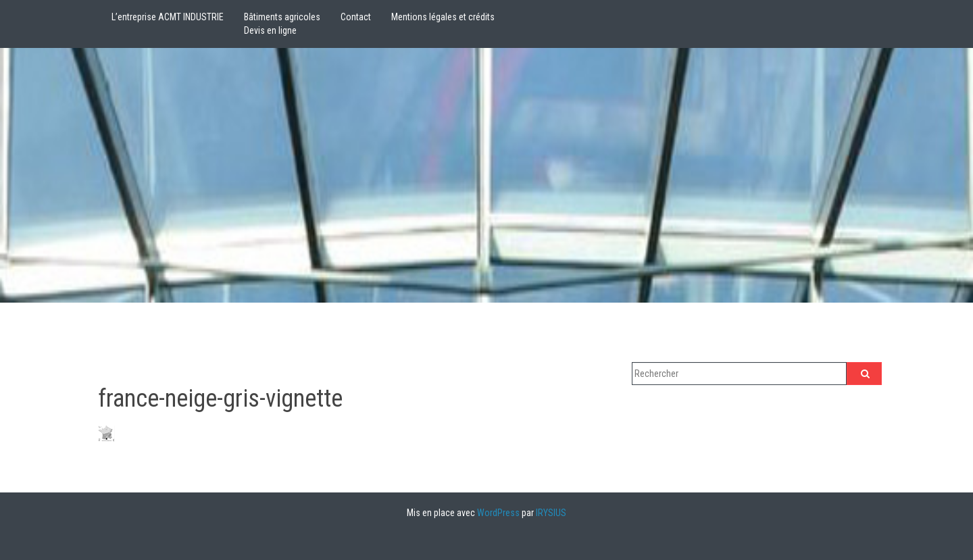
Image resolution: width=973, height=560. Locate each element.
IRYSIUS (551, 513)
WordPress (498, 513)
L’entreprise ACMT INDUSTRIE (168, 17)
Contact (356, 17)
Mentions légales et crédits (443, 17)
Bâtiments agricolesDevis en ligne (282, 24)
